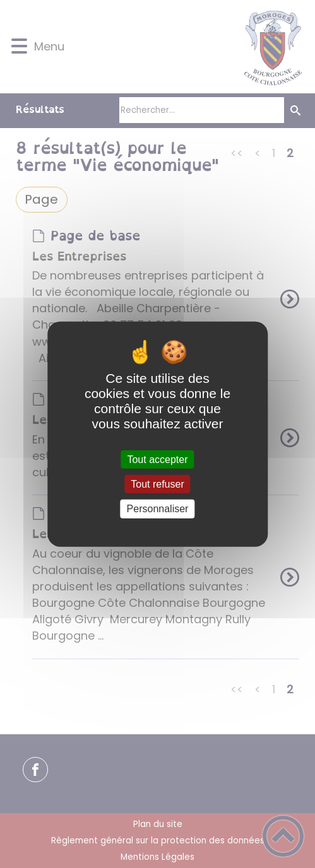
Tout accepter (157, 460)
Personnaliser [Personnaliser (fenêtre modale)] (158, 509)
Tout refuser (157, 484)
